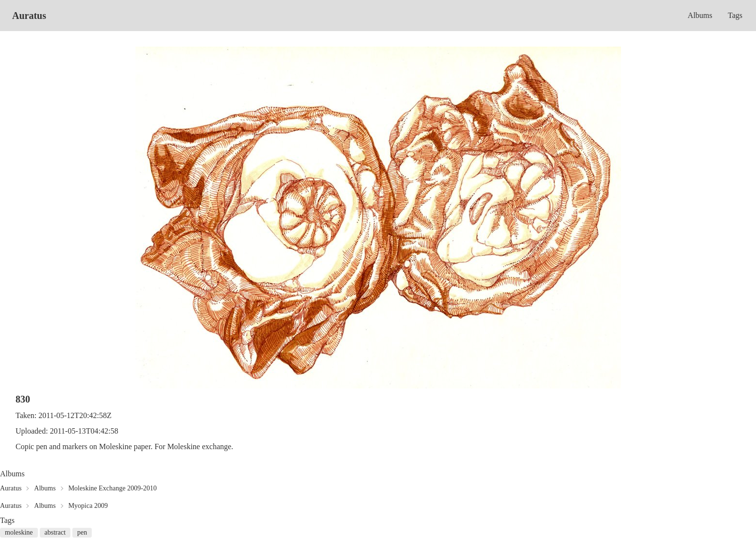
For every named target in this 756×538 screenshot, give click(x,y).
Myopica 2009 (88, 506)
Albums (700, 15)
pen (82, 532)
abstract (55, 532)
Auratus (29, 16)
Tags (735, 15)
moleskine (19, 532)
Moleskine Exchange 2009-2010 (113, 488)
